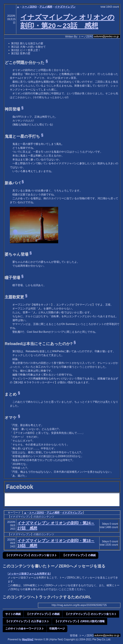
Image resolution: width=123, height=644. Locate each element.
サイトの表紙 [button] (13, 614)
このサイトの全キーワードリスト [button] (25, 629)
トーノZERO (29, 7)
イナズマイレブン (65, 7)
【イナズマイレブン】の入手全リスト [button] (27, 621)
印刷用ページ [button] (57, 629)
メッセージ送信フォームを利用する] (29, 574)
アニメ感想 (46, 7)
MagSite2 (28, 639)
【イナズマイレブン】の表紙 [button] (79, 555)
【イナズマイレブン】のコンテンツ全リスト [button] (31, 555)
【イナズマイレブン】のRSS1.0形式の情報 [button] (80, 621)
